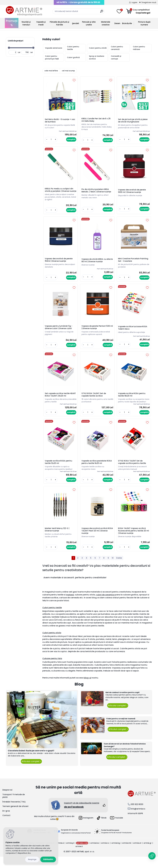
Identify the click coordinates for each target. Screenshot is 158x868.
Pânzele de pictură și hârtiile (59, 23)
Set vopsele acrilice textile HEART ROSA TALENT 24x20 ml (59, 402)
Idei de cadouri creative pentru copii (122, 704)
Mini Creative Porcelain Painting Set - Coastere (134, 264)
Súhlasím (48, 859)
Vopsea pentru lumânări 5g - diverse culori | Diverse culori (59, 333)
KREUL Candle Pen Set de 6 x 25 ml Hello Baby (96, 120)
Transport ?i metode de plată (14, 807)
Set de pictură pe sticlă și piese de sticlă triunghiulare (133, 121)
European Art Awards (69, 841)
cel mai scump (68, 71)
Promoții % (12, 23)
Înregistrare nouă (149, 2)
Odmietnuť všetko (32, 859)
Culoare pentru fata (52, 670)
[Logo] (24, 11)
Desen (117, 23)
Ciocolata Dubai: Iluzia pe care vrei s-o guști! (31, 762)
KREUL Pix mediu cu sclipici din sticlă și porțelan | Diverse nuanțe (60, 192)
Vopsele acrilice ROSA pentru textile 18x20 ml (132, 401)
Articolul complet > (31, 773)
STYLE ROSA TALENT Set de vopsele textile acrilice (94, 402)
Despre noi (7, 801)
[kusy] (51, 140)
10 (113, 569)
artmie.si (60, 854)
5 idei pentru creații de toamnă (121, 730)
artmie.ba (95, 854)
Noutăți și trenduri (26, 23)
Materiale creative (106, 23)
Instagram (86, 829)
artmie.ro (105, 854)
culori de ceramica (105, 606)
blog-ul (88, 689)
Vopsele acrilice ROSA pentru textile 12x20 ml (59, 472)
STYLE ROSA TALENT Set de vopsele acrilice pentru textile (132, 472)
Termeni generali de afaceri (15, 818)
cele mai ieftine (51, 71)
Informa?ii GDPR (135, 825)
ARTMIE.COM (82, 854)
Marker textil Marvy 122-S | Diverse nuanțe (58, 540)
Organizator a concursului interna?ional (76, 844)
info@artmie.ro (138, 820)
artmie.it (79, 858)
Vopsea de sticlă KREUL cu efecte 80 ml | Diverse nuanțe (96, 265)
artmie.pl (70, 854)
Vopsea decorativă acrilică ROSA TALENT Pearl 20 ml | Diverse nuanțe (95, 542)
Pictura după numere (144, 23)
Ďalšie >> (119, 569)
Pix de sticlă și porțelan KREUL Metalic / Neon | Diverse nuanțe (97, 192)
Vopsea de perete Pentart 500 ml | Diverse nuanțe (96, 333)
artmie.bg (116, 854)
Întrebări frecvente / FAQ (14, 813)
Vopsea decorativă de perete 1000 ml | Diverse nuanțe (132, 193)
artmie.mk (127, 854)
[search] (102, 12)
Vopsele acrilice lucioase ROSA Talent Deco (133, 333)
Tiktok (102, 829)
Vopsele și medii (41, 23)
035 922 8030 (137, 816)
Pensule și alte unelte (89, 23)
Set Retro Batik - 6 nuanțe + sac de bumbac (60, 121)
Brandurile (127, 23)
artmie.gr (148, 854)
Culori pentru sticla (52, 644)
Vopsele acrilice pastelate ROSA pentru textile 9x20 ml (97, 472)
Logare (134, 2)
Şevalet (76, 23)
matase (70, 606)
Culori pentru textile (52, 619)
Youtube (116, 829)
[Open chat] (152, 856)
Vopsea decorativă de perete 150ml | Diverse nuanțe (59, 264)
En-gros (6, 822)
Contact (6, 827)
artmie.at (137, 854)
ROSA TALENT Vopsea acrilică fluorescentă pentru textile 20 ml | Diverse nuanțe (133, 542)
